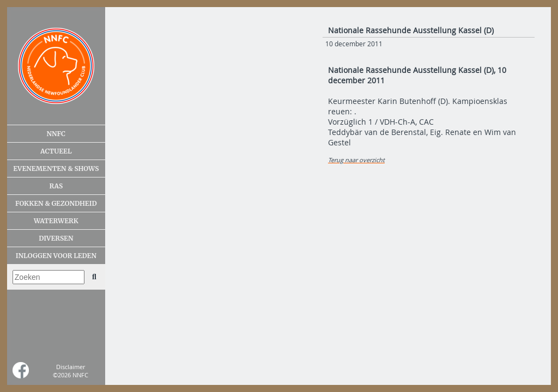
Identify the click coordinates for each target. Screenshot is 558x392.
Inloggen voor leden (56, 256)
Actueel (56, 151)
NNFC (56, 134)
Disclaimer (71, 367)
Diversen (56, 238)
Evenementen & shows (56, 169)
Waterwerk (56, 221)
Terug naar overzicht (356, 160)
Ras (56, 186)
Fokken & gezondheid (56, 203)
